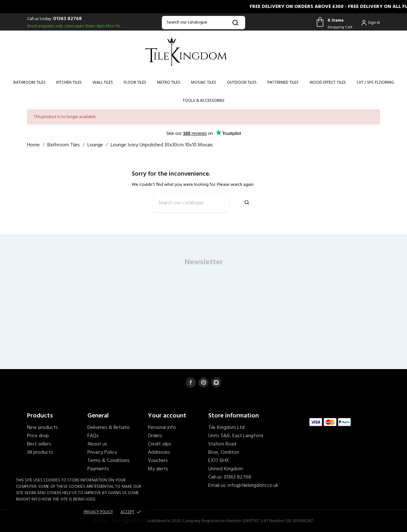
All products (40, 452)
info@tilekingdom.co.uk (253, 486)
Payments (98, 469)
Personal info (162, 428)
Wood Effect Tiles (328, 83)
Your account (167, 416)
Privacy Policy (102, 452)
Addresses (159, 452)
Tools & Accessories (203, 101)
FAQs (93, 436)
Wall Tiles (103, 83)
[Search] (203, 23)
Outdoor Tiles (242, 83)
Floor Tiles (135, 83)
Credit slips (160, 444)
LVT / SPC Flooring (375, 83)
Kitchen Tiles (69, 83)
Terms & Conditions (109, 461)
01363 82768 (67, 19)
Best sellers (39, 444)
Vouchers (158, 461)
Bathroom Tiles (29, 83)
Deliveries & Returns (109, 428)
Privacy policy (98, 512)
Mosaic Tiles (204, 83)
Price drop (38, 436)
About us (97, 444)
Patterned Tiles (283, 83)
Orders (155, 436)
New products (42, 428)
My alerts (158, 469)
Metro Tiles (169, 83)
